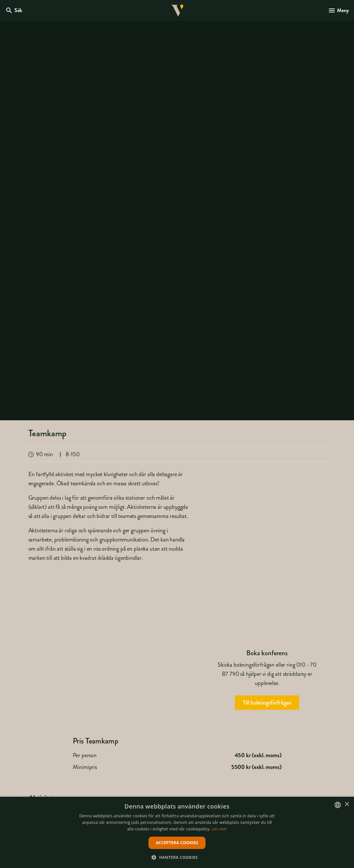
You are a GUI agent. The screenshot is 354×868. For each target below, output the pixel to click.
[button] (177, 857)
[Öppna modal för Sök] (14, 10)
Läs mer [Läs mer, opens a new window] (219, 829)
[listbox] (338, 805)
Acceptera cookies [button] (177, 843)
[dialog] (177, 832)
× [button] (347, 804)
